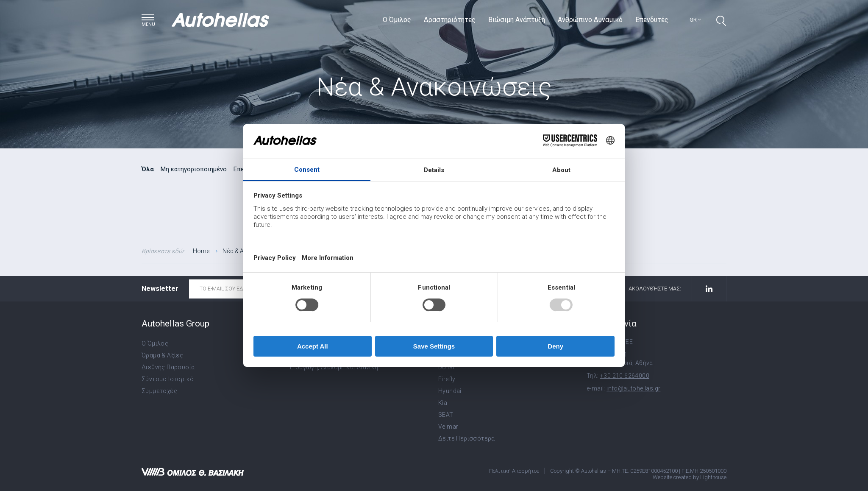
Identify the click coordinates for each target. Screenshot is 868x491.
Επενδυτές (653, 20)
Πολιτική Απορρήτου (514, 471)
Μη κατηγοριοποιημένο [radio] (194, 169)
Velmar (448, 427)
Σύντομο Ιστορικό (168, 379)
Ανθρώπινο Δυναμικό (591, 20)
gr (696, 20)
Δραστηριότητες (451, 20)
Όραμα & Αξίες (162, 355)
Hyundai (450, 391)
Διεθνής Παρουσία (168, 367)
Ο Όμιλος (398, 20)
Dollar (447, 367)
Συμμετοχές (159, 391)
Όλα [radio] (148, 169)
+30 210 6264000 (625, 376)
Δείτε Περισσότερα (467, 438)
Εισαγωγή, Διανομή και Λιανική (334, 367)
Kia (443, 403)
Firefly (447, 379)
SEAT (446, 415)
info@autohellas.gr (633, 388)
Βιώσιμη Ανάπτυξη (517, 20)
